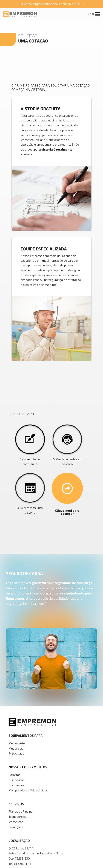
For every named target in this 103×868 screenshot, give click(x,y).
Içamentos (16, 822)
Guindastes (17, 785)
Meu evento (17, 743)
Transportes (17, 817)
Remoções (16, 827)
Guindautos (17, 780)
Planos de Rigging (21, 811)
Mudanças (16, 748)
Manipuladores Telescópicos (28, 790)
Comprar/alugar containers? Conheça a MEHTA (52, 4)
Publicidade (16, 753)
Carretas (15, 775)
